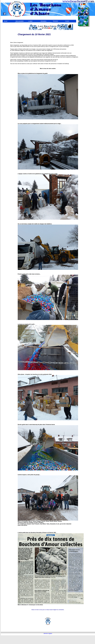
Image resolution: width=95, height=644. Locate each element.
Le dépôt (30, 21)
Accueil (5, 21)
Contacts (67, 21)
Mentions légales (48, 634)
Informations (43, 21)
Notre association (20, 21)
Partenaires (55, 21)
